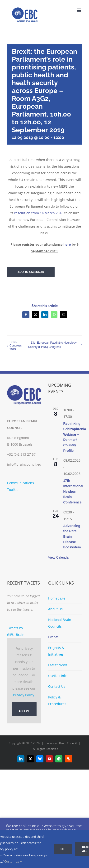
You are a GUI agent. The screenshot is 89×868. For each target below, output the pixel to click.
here (67, 244)
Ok (63, 849)
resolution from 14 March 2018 (39, 213)
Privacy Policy (24, 695)
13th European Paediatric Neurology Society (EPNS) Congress (52, 345)
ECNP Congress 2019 (16, 346)
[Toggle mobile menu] (79, 10)
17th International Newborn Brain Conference (73, 491)
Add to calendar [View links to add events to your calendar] (31, 272)
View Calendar (59, 557)
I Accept (24, 709)
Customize (13, 861)
